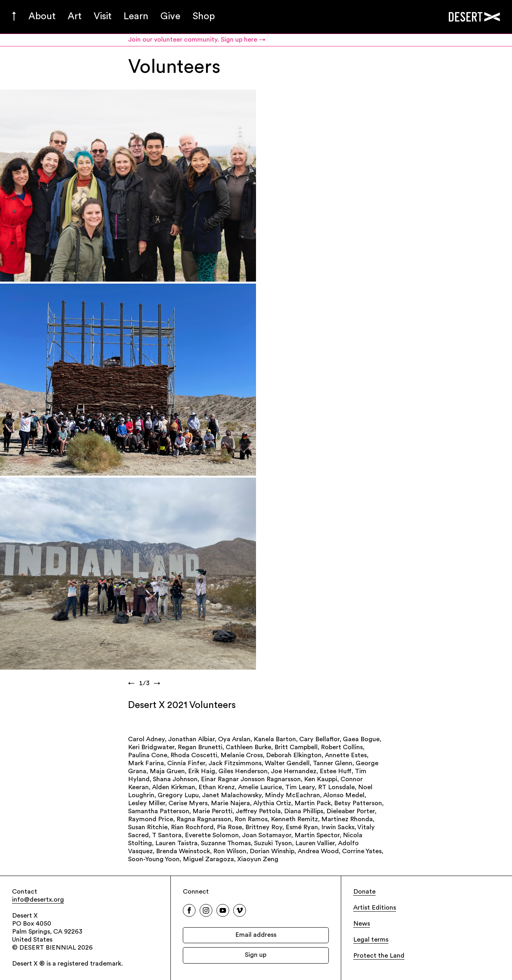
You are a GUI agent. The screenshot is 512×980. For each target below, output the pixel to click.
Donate (364, 892)
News (362, 924)
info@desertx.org (38, 900)
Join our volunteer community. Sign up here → (197, 40)
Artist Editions (375, 908)
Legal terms (371, 940)
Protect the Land (379, 956)
